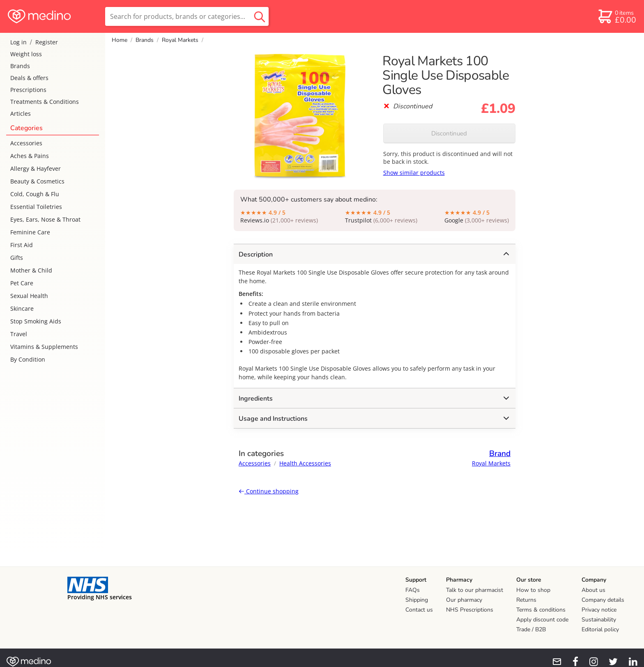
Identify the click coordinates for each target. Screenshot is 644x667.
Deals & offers (29, 78)
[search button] (260, 16)
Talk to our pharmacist (475, 590)
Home (120, 40)
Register (47, 42)
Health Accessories (305, 463)
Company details (603, 600)
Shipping (417, 600)
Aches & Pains (30, 156)
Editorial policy (600, 629)
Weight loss (26, 54)
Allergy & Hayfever (36, 168)
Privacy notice (599, 610)
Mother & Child (31, 270)
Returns (526, 600)
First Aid (22, 245)
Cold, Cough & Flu (35, 194)
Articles (21, 113)
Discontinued (449, 133)
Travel (19, 334)
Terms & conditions (541, 610)
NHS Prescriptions (470, 610)
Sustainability (599, 620)
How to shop (533, 590)
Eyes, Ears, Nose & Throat (45, 219)
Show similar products (414, 173)
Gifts (17, 258)
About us (593, 590)
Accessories (26, 143)
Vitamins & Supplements (44, 347)
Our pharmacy (464, 600)
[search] (187, 16)
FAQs (413, 590)
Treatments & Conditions (45, 102)
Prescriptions (28, 90)
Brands (20, 66)
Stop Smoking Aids (36, 321)
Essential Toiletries (36, 207)
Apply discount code (542, 620)
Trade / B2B (531, 629)
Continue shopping (269, 491)
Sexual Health (29, 296)
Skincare (22, 308)
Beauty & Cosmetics (37, 181)
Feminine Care (30, 232)
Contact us (419, 610)
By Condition (28, 359)
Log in (18, 42)
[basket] (617, 16)
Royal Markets (180, 40)
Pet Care (22, 283)
